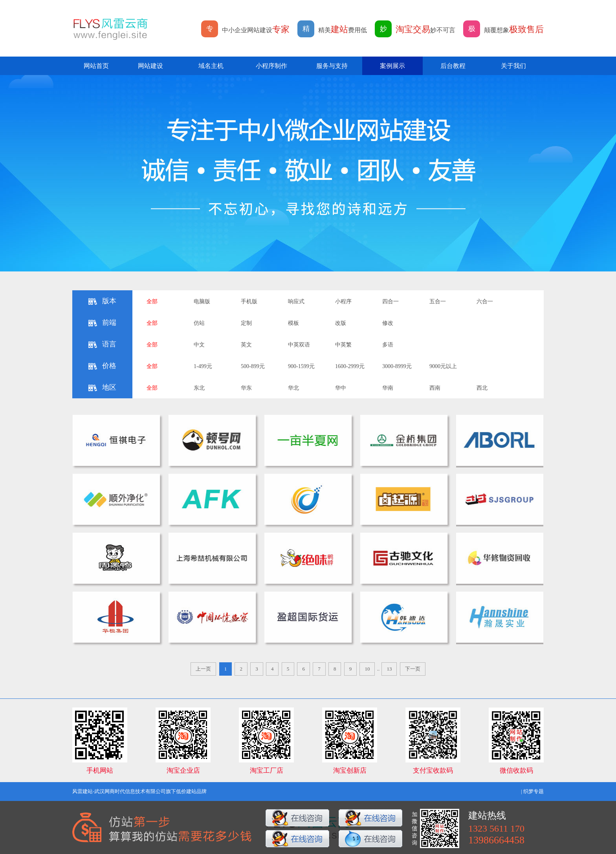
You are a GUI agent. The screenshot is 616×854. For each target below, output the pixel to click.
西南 (435, 388)
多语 (388, 345)
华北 (293, 388)
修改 (388, 323)
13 (389, 669)
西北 (482, 388)
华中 (341, 388)
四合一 (390, 301)
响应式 (296, 301)
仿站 (199, 323)
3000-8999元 (397, 366)
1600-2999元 (350, 366)
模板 (293, 323)
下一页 (413, 669)
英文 (246, 345)
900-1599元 (301, 366)
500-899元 (253, 366)
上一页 (203, 669)
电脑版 (202, 301)
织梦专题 (533, 791)
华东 (246, 388)
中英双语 (299, 345)
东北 (199, 388)
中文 (199, 345)
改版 (341, 323)
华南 (388, 388)
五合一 (438, 301)
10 (367, 669)
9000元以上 (443, 366)
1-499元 (203, 366)
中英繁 (343, 345)
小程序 (343, 301)
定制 (246, 323)
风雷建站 (82, 791)
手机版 (249, 301)
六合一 (485, 301)
